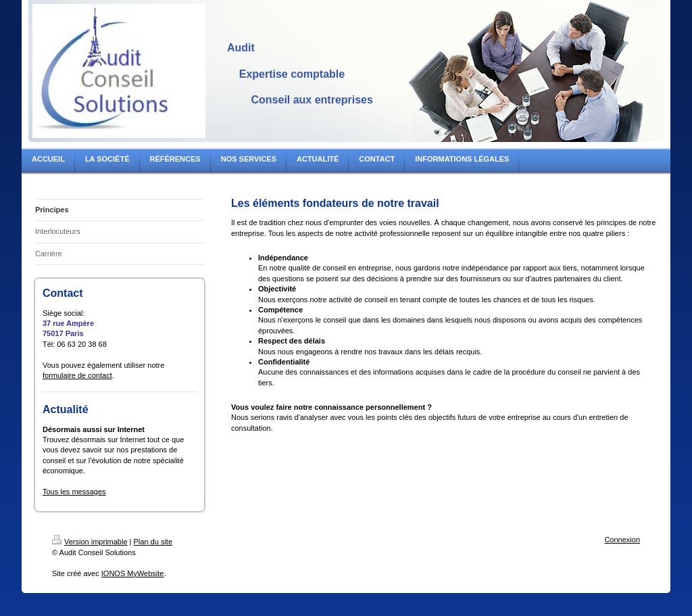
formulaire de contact (77, 375)
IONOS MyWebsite (133, 573)
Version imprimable (90, 542)
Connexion (622, 540)
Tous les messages (74, 492)
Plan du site (153, 542)
